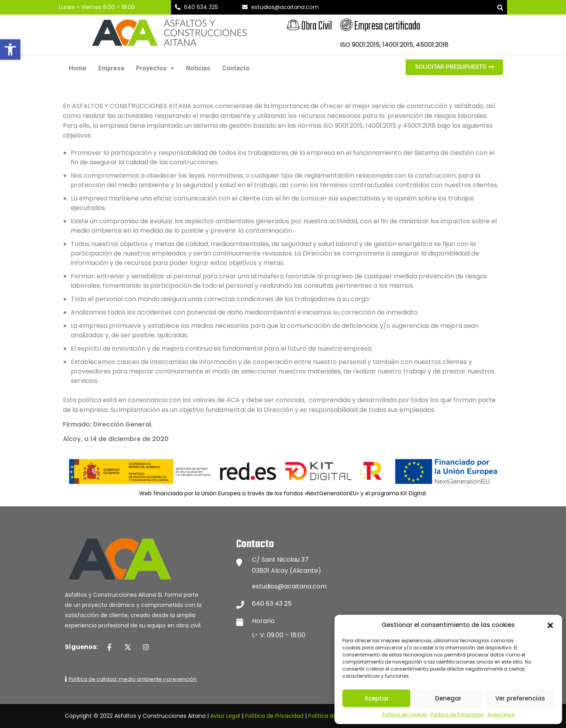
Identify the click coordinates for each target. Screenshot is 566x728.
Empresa (111, 68)
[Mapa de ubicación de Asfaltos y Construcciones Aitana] (436, 589)
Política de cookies (404, 714)
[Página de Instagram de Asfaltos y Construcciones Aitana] (146, 647)
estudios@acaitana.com (289, 586)
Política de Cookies (334, 716)
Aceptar (377, 698)
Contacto (236, 68)
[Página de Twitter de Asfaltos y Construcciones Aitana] (128, 647)
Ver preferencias (520, 698)
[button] (10, 50)
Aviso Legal (501, 714)
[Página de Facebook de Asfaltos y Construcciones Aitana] (110, 647)
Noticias (198, 68)
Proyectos (155, 68)
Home (78, 68)
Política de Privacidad (457, 714)
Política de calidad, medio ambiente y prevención (133, 679)
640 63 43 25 (272, 604)
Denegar (448, 698)
